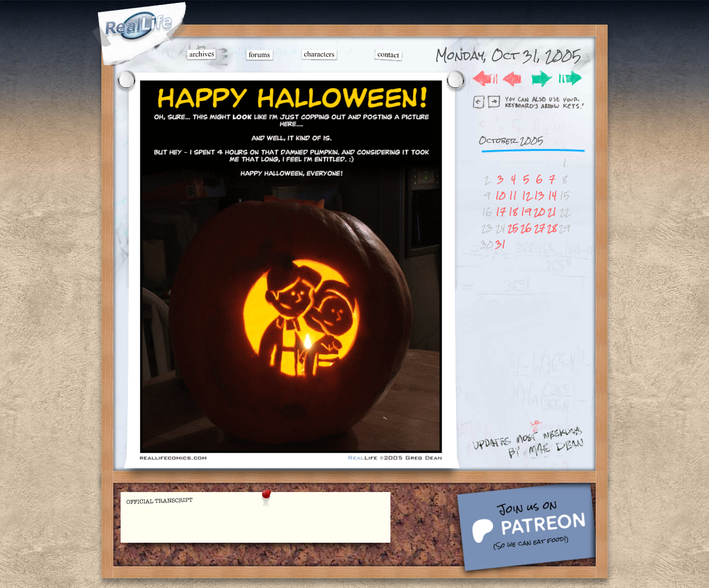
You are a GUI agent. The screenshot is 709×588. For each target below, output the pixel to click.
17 (501, 212)
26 (526, 228)
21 (552, 212)
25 (513, 228)
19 (526, 212)
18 (513, 212)
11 (513, 196)
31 (500, 244)
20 (539, 212)
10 (500, 196)
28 (552, 228)
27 (540, 228)
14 (552, 196)
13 (539, 196)
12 (526, 196)
